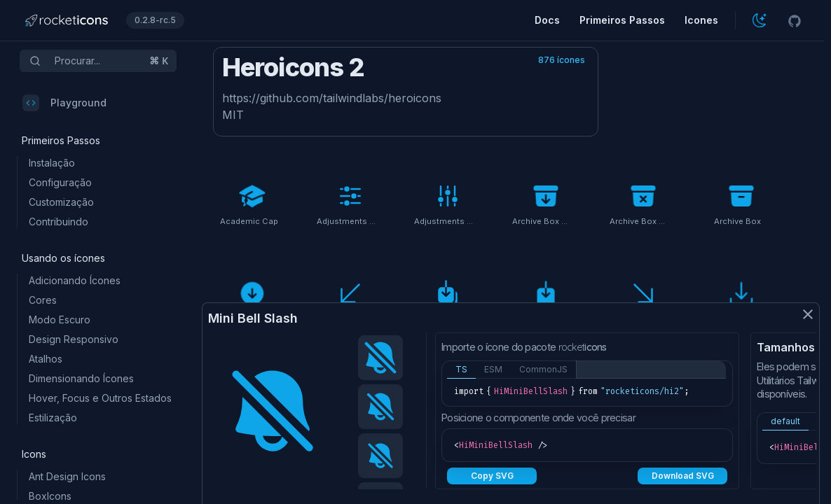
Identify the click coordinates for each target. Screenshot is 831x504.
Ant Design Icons (67, 476)
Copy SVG (492, 476)
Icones (701, 20)
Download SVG (683, 476)
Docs (547, 20)
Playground (64, 103)
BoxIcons (50, 496)
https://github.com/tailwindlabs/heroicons (332, 98)
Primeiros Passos (622, 20)
